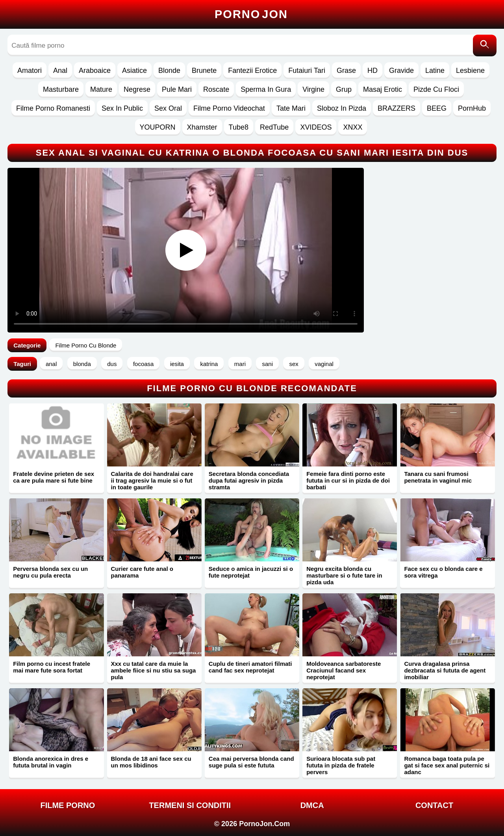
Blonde (169, 71)
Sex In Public (122, 108)
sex (294, 364)
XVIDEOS (316, 127)
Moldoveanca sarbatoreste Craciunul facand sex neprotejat (344, 670)
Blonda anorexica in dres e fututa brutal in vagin (51, 762)
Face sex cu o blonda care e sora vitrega (443, 572)
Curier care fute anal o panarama (142, 572)
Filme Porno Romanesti (53, 108)
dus (112, 364)
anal (51, 364)
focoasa (144, 364)
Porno (251, 14)
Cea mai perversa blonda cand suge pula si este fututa (251, 762)
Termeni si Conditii (190, 805)
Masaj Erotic (383, 89)
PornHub (472, 108)
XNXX (353, 127)
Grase (346, 71)
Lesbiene (470, 71)
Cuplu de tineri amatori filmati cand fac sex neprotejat (250, 667)
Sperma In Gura (266, 89)
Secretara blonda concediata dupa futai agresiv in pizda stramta (249, 480)
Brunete (204, 71)
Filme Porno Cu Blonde (86, 345)
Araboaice (95, 71)
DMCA (312, 805)
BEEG (437, 108)
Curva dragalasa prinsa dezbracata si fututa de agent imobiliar (445, 670)
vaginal (324, 364)
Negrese (137, 89)
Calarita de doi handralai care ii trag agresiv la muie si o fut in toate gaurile (152, 480)
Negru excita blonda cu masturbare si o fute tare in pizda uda (344, 575)
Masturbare (61, 89)
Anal (60, 71)
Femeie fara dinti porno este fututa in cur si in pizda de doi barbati (348, 480)
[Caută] (485, 46)
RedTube (274, 127)
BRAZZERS (397, 108)
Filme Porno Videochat (229, 108)
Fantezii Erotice (252, 71)
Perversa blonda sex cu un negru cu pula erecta (50, 572)
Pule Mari (177, 89)
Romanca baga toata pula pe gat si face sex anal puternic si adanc (447, 765)
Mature (101, 89)
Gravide (401, 71)
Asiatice (134, 71)
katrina (209, 364)
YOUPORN (158, 127)
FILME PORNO (68, 805)
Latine (435, 71)
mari (240, 364)
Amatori (30, 71)
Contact (434, 805)
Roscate (216, 89)
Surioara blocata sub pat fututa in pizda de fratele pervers (341, 765)
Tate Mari (291, 108)
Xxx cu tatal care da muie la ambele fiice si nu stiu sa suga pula (154, 670)
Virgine (313, 89)
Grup (344, 89)
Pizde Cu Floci (436, 89)
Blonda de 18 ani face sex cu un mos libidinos (151, 762)
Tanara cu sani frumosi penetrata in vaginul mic (438, 477)
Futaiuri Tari (307, 71)
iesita (177, 364)
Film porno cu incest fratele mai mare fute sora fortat (52, 667)
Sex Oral (168, 108)
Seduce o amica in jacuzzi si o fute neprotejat (251, 572)
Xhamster (202, 127)
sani (267, 364)
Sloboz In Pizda (342, 108)
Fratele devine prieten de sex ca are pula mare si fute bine (54, 477)
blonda (82, 364)
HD (372, 71)
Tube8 (239, 127)
